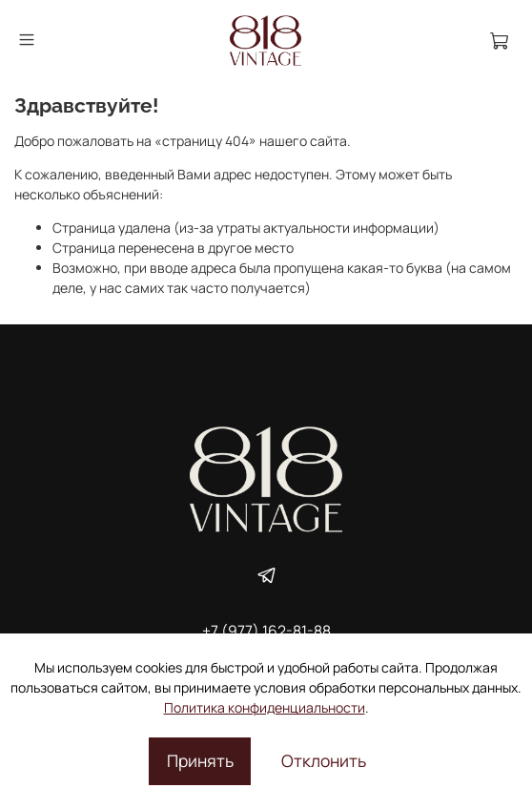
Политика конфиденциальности (265, 707)
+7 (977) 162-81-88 (266, 631)
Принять (200, 760)
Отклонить (324, 760)
